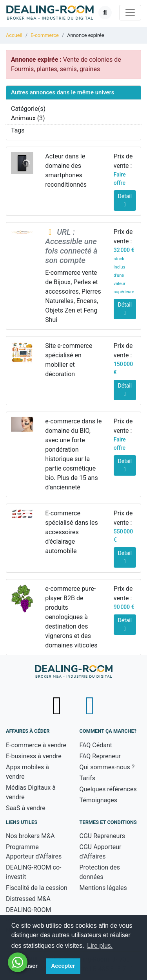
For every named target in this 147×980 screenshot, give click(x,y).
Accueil (14, 35)
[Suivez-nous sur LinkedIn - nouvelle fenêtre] (90, 706)
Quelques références (108, 789)
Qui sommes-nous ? (107, 767)
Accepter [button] (63, 966)
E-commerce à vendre (36, 745)
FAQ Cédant (96, 745)
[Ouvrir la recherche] (105, 13)
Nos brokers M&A (30, 836)
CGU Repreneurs (103, 836)
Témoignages (99, 800)
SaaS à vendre (26, 808)
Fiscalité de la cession (37, 888)
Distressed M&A (28, 899)
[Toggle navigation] (130, 13)
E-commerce (45, 35)
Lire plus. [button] (100, 946)
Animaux (23, 118)
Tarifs (88, 778)
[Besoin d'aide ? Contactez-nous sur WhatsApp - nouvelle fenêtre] (18, 962)
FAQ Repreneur (100, 756)
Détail (125, 200)
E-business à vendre (34, 756)
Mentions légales (103, 888)
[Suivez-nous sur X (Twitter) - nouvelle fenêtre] (58, 706)
